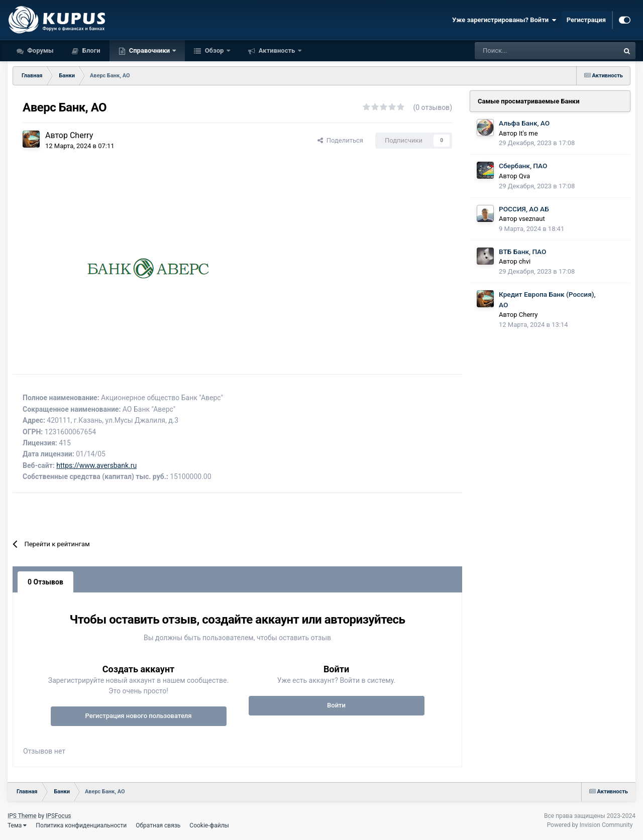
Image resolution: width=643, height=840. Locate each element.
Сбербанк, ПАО (523, 166)
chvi (525, 261)
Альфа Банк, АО (524, 123)
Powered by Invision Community (590, 825)
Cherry (81, 135)
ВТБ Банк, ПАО (522, 252)
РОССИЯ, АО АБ (524, 209)
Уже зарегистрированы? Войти (504, 20)
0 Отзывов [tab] (45, 582)
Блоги (91, 50)
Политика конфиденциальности (81, 825)
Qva (524, 176)
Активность (277, 50)
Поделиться (340, 140)
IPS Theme (22, 816)
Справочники (150, 50)
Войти (336, 705)
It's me (528, 133)
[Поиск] (519, 51)
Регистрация (586, 20)
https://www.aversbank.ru (96, 465)
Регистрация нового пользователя (138, 716)
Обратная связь (158, 825)
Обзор (214, 50)
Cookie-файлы (209, 825)
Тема (17, 825)
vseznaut (532, 219)
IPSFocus (58, 816)
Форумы (40, 50)
